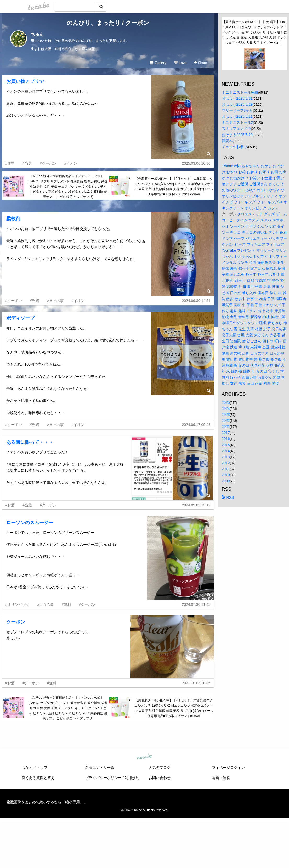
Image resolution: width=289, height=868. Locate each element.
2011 (226, 469)
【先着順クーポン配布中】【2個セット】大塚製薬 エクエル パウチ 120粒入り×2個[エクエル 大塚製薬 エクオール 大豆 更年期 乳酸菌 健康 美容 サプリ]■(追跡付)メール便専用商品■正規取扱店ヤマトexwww (174, 186)
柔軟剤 (13, 219)
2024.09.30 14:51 (196, 301)
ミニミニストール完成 (240, 92)
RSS (228, 497)
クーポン (16, 622)
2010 (226, 475)
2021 (226, 427)
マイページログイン (228, 768)
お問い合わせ (160, 778)
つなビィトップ (35, 768)
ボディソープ (20, 318)
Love (180, 63)
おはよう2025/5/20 (237, 135)
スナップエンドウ (236, 128)
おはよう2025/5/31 (237, 98)
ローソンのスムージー (30, 523)
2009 (226, 481)
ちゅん (37, 34)
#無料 (10, 163)
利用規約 (132, 778)
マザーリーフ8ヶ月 (237, 110)
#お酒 (10, 505)
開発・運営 (221, 778)
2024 (226, 408)
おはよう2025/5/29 (237, 104)
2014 (226, 451)
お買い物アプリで (25, 81)
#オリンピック (18, 604)
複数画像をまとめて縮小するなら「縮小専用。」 (47, 802)
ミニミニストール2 (237, 122)
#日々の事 (55, 301)
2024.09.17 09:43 (196, 425)
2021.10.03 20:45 (196, 683)
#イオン (71, 163)
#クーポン (48, 163)
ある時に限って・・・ (30, 442)
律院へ (227, 141)
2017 (226, 433)
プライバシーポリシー (103, 778)
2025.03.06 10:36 (196, 163)
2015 (226, 445)
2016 (226, 439)
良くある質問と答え (38, 778)
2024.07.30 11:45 (196, 604)
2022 (226, 421)
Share (200, 63)
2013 (226, 457)
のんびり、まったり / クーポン (108, 23)
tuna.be (144, 757)
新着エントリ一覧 (100, 768)
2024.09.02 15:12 (196, 505)
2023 (226, 415)
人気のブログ (160, 768)
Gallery (158, 63)
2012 (226, 463)
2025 (226, 402)
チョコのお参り (235, 147)
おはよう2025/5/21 (237, 116)
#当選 (27, 163)
